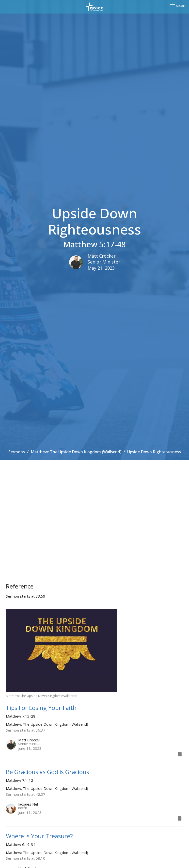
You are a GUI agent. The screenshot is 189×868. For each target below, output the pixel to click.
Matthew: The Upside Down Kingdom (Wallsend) (76, 452)
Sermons (17, 452)
